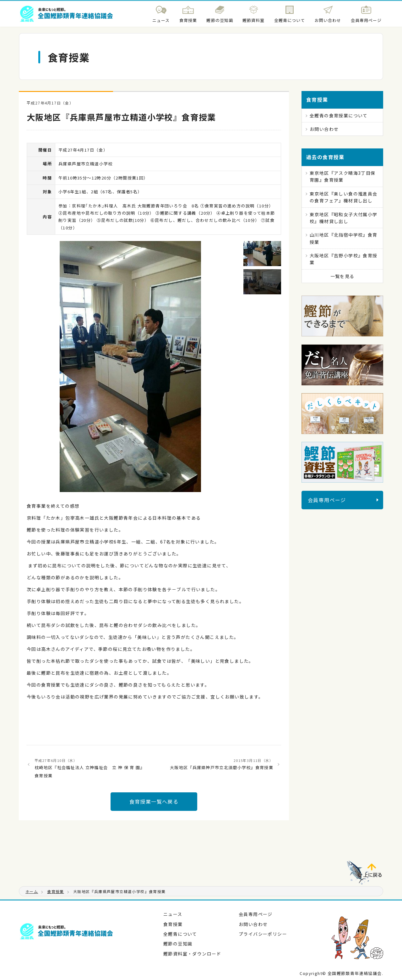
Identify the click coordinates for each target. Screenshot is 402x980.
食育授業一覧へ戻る (154, 801)
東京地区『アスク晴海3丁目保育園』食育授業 (343, 176)
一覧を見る (342, 276)
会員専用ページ (327, 500)
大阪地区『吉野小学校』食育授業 (344, 259)
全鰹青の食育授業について (339, 115)
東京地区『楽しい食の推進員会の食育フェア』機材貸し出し (344, 197)
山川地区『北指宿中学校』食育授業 (344, 238)
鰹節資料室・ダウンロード (192, 954)
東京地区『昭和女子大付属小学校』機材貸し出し (344, 218)
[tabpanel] (130, 367)
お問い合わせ (324, 129)
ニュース (173, 914)
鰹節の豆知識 (178, 944)
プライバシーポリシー (263, 934)
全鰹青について (180, 934)
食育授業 (173, 924)
